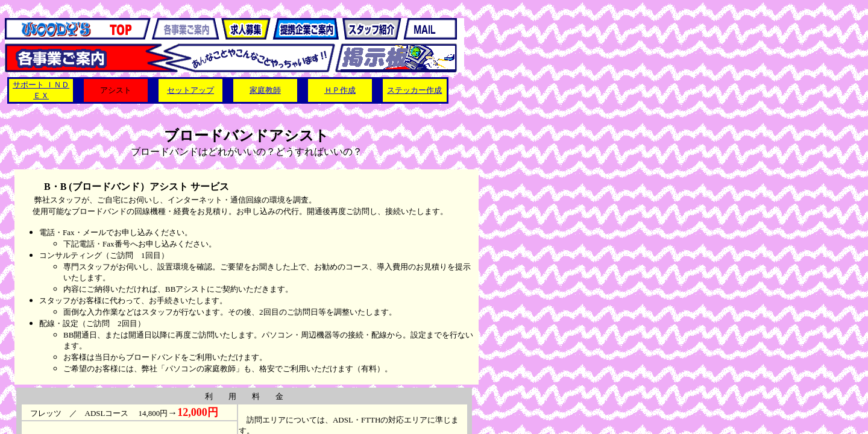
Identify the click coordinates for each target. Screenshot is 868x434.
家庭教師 (265, 90)
